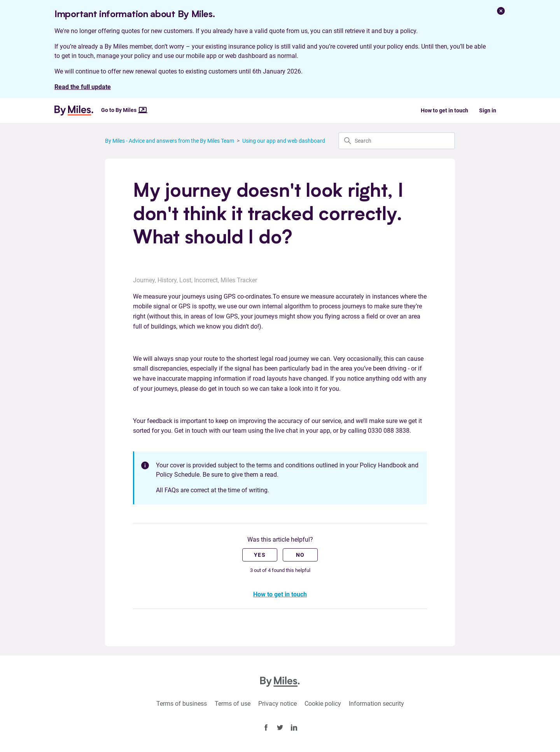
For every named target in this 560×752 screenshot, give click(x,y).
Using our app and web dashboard (284, 141)
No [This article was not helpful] (300, 555)
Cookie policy (323, 704)
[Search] (397, 141)
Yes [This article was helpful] (260, 555)
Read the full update (83, 87)
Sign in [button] (488, 110)
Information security (376, 704)
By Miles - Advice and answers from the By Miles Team (170, 141)
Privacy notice (277, 704)
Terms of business (182, 704)
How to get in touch (444, 110)
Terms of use (233, 704)
